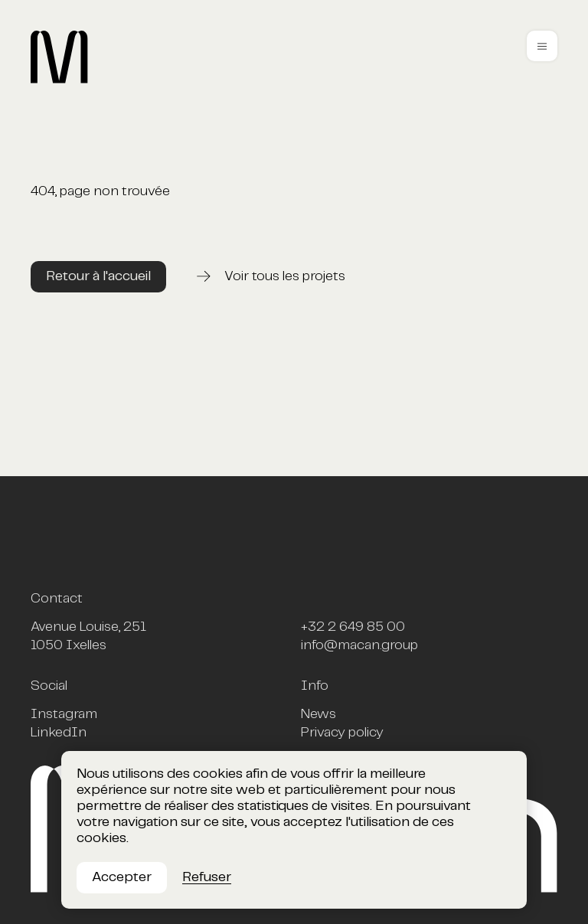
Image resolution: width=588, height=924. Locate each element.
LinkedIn (59, 733)
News (318, 714)
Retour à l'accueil (98, 276)
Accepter (122, 877)
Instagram (64, 714)
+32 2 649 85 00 (353, 627)
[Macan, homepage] (139, 80)
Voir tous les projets (285, 276)
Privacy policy (342, 733)
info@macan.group (359, 645)
